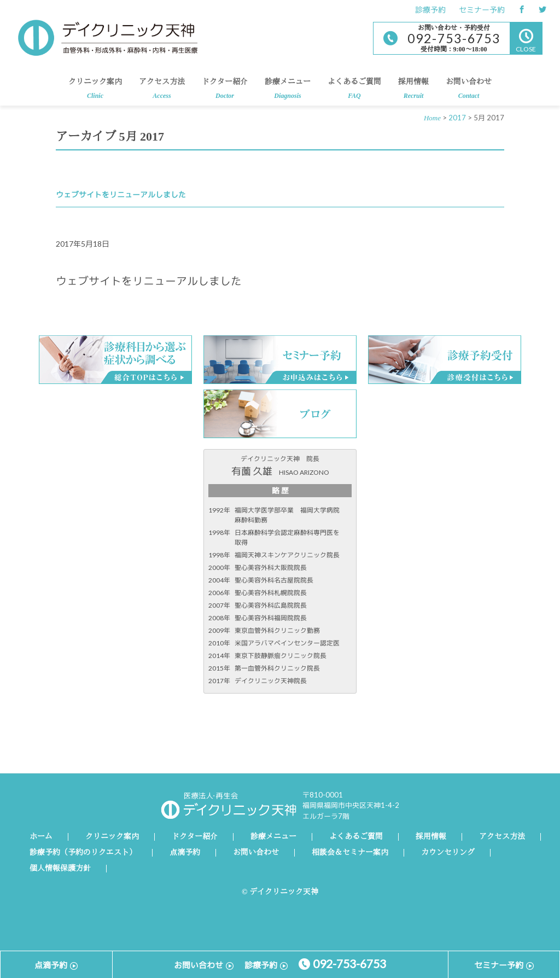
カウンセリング (448, 853)
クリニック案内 (95, 92)
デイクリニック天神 (108, 38)
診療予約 (430, 10)
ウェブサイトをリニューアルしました (121, 194)
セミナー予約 (482, 10)
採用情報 (413, 92)
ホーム (41, 837)
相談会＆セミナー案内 (350, 853)
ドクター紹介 (225, 92)
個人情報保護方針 (60, 869)
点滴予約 (185, 853)
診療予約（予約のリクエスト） (83, 853)
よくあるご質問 (354, 92)
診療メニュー (288, 92)
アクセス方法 (162, 92)
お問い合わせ (469, 92)
